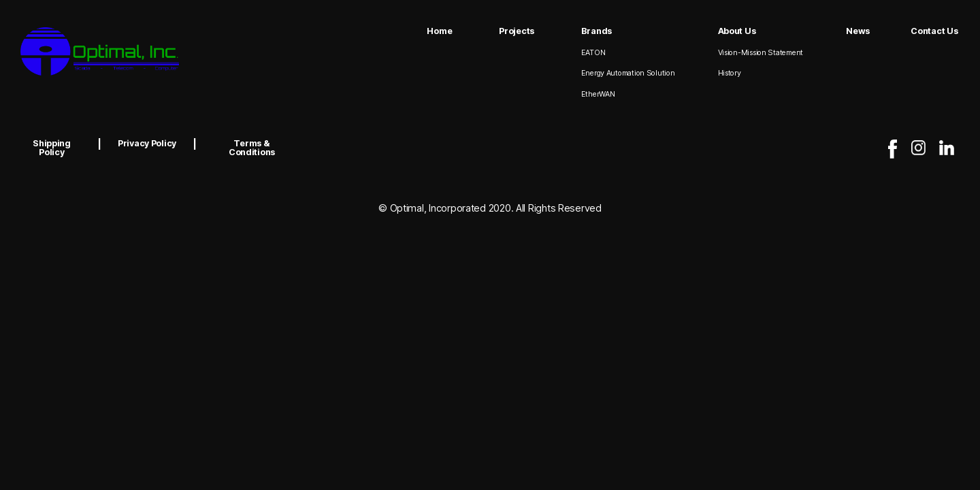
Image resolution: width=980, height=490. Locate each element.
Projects (517, 31)
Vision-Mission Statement (761, 53)
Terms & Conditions (252, 148)
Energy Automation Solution (628, 73)
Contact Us (934, 31)
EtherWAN (598, 94)
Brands (597, 31)
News (858, 31)
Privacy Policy (147, 143)
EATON (593, 53)
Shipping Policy (52, 148)
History (730, 73)
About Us (737, 31)
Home (439, 31)
